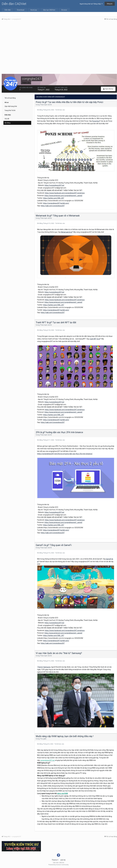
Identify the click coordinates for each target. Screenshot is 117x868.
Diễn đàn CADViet (14, 4)
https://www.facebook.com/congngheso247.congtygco (65, 193)
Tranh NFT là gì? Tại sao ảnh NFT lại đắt (56, 322)
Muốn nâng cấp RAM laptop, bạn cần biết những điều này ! (65, 736)
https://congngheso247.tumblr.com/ (56, 203)
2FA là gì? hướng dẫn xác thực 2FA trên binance (59, 432)
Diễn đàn (8, 10)
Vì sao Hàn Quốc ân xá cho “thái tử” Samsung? (59, 653)
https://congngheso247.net (54, 185)
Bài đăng (7, 123)
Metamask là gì (66, 232)
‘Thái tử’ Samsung (44, 667)
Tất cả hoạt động (10, 98)
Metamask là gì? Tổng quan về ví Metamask (58, 216)
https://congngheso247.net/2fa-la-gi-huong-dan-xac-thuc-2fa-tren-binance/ (65, 454)
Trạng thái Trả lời (10, 110)
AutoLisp (34, 10)
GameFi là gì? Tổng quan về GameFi (54, 545)
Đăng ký (110, 4)
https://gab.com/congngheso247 (53, 206)
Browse (64, 10)
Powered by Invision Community (58, 865)
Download (21, 10)
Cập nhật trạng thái (11, 106)
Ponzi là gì (96, 121)
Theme (55, 860)
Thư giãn (43, 739)
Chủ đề (7, 119)
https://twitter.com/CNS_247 (54, 198)
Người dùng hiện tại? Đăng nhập (91, 4)
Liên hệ (63, 860)
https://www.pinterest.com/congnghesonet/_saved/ (63, 196)
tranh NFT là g (95, 339)
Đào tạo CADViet (49, 10)
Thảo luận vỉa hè (46, 105)
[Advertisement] (59, 39)
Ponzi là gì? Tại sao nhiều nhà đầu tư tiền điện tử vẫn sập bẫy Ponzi (69, 102)
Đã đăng (46, 110)
